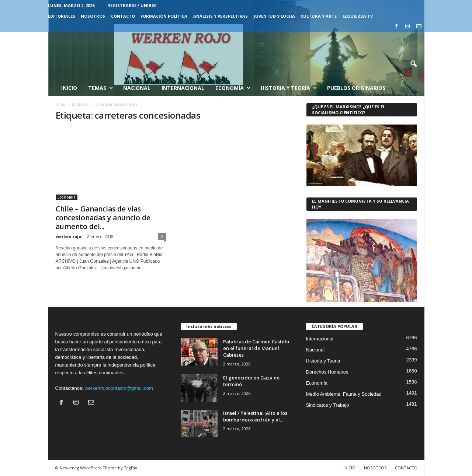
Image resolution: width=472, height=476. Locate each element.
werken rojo (68, 236)
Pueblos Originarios (356, 88)
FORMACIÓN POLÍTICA (164, 16)
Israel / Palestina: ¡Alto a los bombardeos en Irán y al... (255, 416)
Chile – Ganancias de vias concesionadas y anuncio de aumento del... (103, 218)
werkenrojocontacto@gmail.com (119, 388)
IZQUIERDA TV (358, 16)
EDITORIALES (62, 16)
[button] (413, 64)
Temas (100, 88)
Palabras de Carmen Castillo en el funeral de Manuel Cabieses (256, 348)
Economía (233, 88)
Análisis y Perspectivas (221, 16)
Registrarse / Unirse (132, 5)
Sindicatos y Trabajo (328, 405)
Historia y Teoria (323, 361)
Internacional (183, 88)
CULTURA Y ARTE (319, 16)
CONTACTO (123, 16)
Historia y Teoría (289, 88)
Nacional (137, 88)
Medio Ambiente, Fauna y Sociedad (344, 394)
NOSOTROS (93, 16)
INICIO (349, 468)
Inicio (69, 88)
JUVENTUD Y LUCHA (274, 16)
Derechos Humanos (327, 372)
